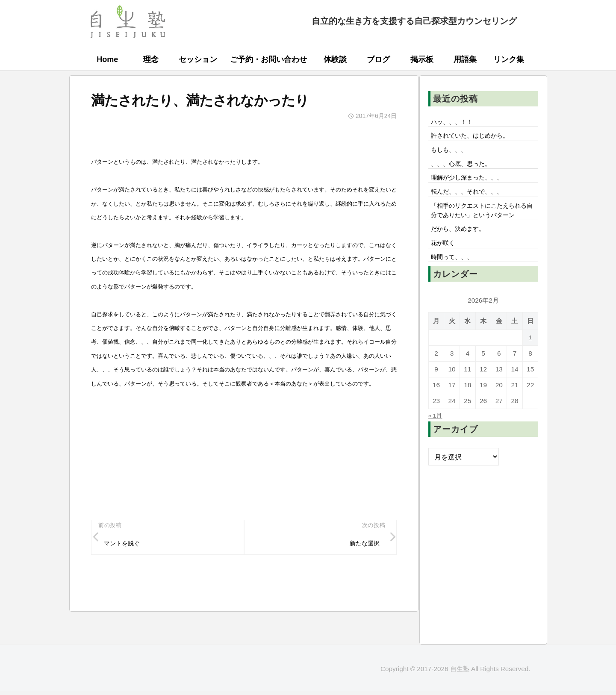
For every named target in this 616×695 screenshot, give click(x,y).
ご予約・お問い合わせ (268, 59)
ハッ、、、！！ (456, 123)
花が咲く (445, 271)
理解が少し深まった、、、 (473, 186)
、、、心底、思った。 (466, 170)
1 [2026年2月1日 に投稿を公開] (530, 368)
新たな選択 (361, 545)
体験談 (335, 59)
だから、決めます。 (463, 255)
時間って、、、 (456, 287)
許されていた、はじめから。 (476, 138)
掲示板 (422, 59)
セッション (198, 59)
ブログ (378, 59)
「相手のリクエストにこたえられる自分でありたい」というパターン (483, 228)
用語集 (465, 59)
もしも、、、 (452, 154)
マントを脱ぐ (126, 545)
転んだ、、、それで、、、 (473, 201)
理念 (151, 59)
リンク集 (509, 59)
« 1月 (437, 446)
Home (107, 59)
